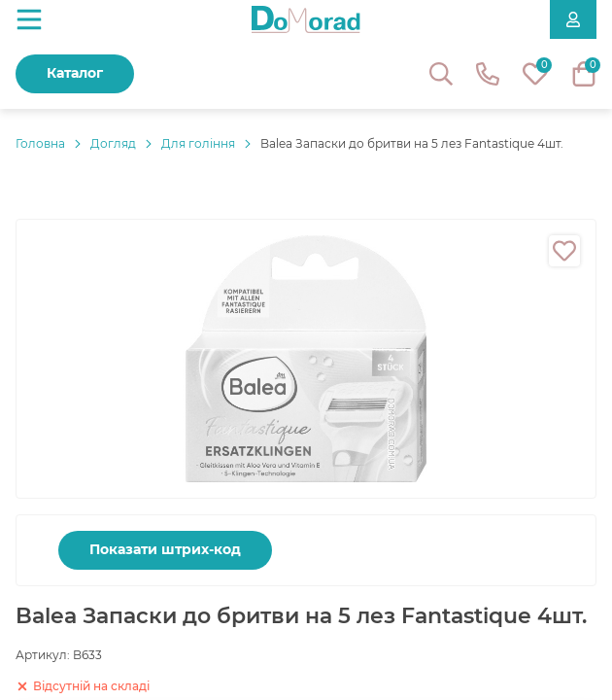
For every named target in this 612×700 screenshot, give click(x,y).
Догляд (113, 143)
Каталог (75, 73)
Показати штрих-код (165, 549)
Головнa (40, 143)
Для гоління (198, 143)
